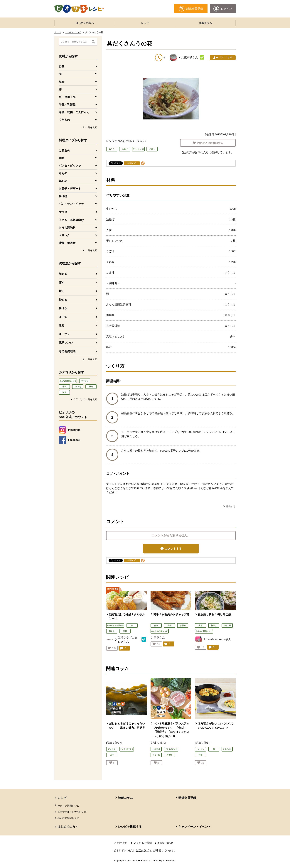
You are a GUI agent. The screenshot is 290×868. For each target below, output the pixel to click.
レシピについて (73, 32)
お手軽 (183, 625)
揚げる (63, 308)
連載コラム (205, 23)
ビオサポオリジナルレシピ (72, 812)
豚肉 (91, 387)
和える (63, 274)
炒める (63, 300)
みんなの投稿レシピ (68, 381)
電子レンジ (66, 343)
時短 (64, 392)
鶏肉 (169, 625)
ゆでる (63, 317)
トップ (58, 32)
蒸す (62, 282)
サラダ (63, 212)
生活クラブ (144, 850)
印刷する (132, 163)
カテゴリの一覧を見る (85, 399)
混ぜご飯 (227, 625)
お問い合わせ (166, 843)
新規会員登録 (187, 798)
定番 (125, 631)
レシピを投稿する (130, 827)
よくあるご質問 (143, 843)
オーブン (64, 334)
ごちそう (78, 387)
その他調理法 (67, 351)
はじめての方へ (85, 23)
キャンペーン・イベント (195, 827)
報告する (231, 506)
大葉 (200, 625)
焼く (62, 291)
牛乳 (64, 387)
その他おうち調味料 (115, 625)
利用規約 (122, 843)
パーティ (85, 381)
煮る (62, 325)
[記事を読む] (114, 743)
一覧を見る (91, 127)
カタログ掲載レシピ (68, 806)
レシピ (145, 23)
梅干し (214, 625)
